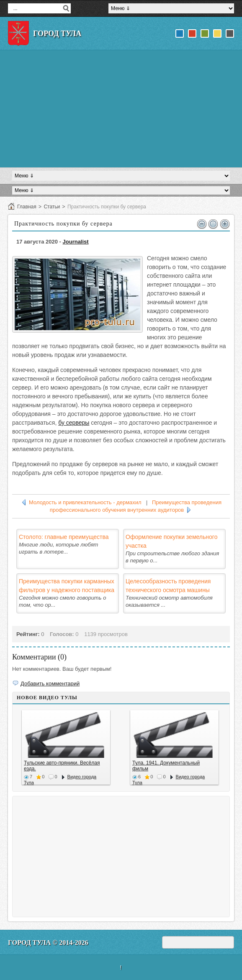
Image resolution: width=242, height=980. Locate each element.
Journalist (76, 242)
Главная (27, 207)
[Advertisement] (121, 109)
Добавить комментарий (50, 684)
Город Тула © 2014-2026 (48, 943)
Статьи (52, 207)
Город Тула (57, 33)
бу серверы (74, 423)
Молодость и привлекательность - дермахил (85, 502)
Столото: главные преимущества (64, 537)
